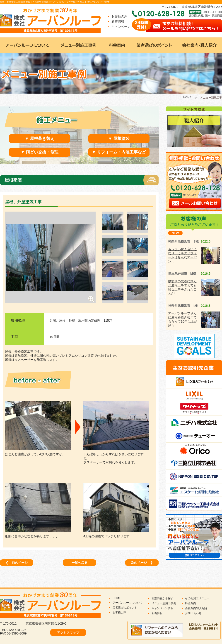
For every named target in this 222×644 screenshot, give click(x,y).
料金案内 (191, 603)
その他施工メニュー (197, 598)
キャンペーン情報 (162, 608)
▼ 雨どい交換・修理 (40, 152)
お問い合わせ (193, 613)
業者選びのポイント (125, 608)
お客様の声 (119, 16)
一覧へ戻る (80, 563)
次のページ (142, 563)
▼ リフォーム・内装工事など (119, 152)
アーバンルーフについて (128, 603)
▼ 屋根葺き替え (40, 139)
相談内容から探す (162, 598)
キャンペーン (121, 27)
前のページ (17, 563)
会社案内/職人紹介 (196, 608)
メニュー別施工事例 (164, 603)
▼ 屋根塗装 (119, 139)
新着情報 (118, 21)
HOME (187, 97)
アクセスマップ (68, 632)
